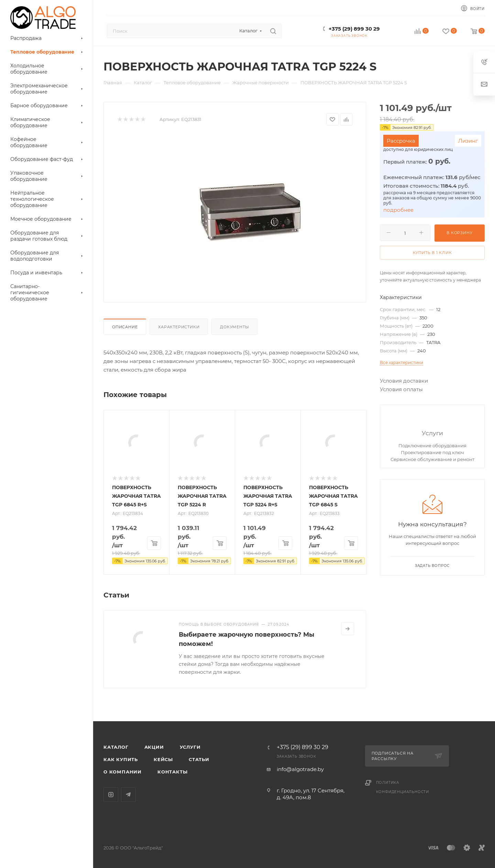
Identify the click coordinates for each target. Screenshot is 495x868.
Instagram (111, 795)
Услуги (432, 433)
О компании (123, 772)
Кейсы (163, 759)
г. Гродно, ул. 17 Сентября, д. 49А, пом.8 (311, 794)
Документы (234, 327)
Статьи (199, 759)
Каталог (116, 747)
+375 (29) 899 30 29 (354, 29)
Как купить (121, 759)
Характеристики (179, 327)
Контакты (172, 772)
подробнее (398, 210)
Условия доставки (404, 381)
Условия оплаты (401, 389)
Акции (154, 747)
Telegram (128, 795)
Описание (125, 327)
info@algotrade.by (300, 769)
